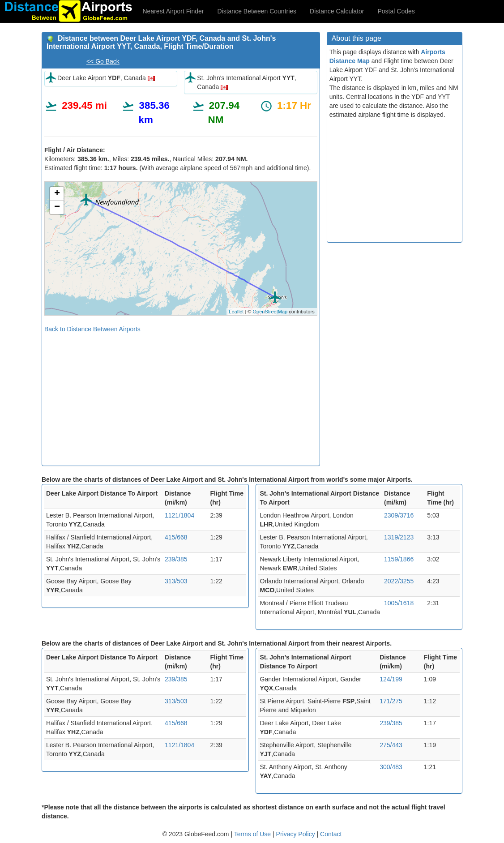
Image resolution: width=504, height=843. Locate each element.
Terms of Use (253, 834)
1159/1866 (399, 559)
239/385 (176, 559)
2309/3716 (399, 515)
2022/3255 (399, 581)
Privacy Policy (297, 834)
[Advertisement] (181, 396)
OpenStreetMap (270, 312)
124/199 (391, 679)
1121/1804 (179, 515)
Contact (331, 834)
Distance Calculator (337, 11)
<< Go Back (103, 61)
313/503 (176, 581)
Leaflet (236, 312)
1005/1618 (399, 603)
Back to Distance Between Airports (92, 329)
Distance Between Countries (257, 11)
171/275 (391, 701)
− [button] (57, 207)
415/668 (176, 537)
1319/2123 (399, 537)
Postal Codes (396, 11)
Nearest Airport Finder (173, 11)
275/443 (391, 745)
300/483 (391, 767)
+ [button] (57, 194)
